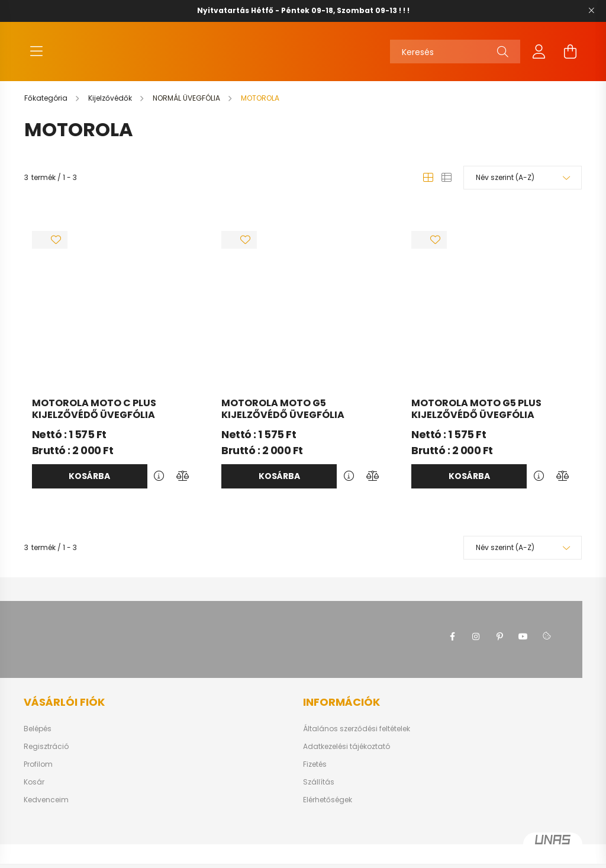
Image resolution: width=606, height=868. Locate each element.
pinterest (499, 648)
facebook (452, 648)
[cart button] (570, 57)
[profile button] (539, 57)
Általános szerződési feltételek (357, 741)
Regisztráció (46, 758)
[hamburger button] (36, 57)
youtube (523, 648)
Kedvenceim (46, 812)
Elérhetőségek (328, 812)
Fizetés (315, 776)
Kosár (34, 794)
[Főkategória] (47, 110)
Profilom (38, 776)
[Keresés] (455, 57)
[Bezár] (591, 11)
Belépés (38, 741)
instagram (476, 648)
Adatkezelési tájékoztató (346, 758)
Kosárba (89, 488)
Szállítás (319, 794)
